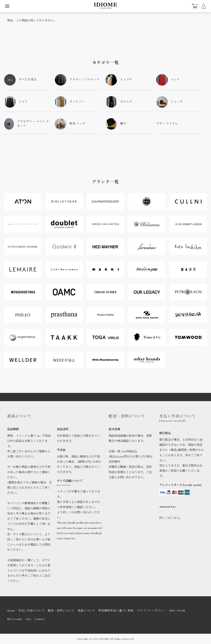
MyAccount (15, 619)
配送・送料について (61, 611)
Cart (28, 619)
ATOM (181, 611)
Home (11, 611)
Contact (40, 619)
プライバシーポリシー (152, 611)
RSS (172, 611)
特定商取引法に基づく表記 (116, 611)
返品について (87, 611)
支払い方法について (32, 611)
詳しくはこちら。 (171, 518)
